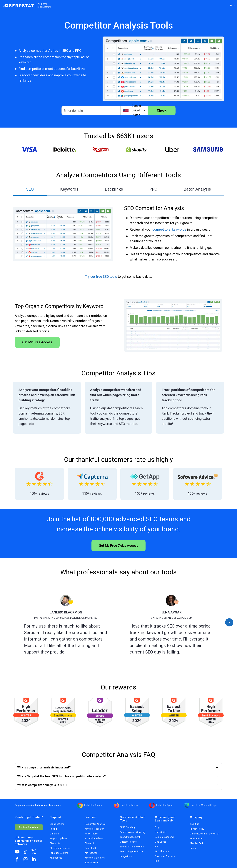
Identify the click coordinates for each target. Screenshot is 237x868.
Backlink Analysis (94, 839)
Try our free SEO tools (101, 277)
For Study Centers (59, 853)
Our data (54, 834)
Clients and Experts (60, 848)
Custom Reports (128, 842)
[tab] (30, 190)
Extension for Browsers (132, 847)
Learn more (55, 805)
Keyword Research (94, 829)
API (157, 847)
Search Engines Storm (131, 852)
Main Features (57, 824)
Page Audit (90, 848)
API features (91, 853)
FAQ (157, 861)
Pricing (53, 829)
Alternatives (56, 858)
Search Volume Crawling (133, 832)
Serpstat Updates (59, 839)
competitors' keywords (169, 229)
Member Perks (197, 843)
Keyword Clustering (95, 858)
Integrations (126, 856)
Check (162, 110)
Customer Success (165, 856)
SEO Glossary (162, 852)
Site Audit (90, 843)
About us (195, 824)
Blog (157, 827)
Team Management (130, 837)
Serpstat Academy (164, 837)
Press (193, 848)
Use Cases (161, 842)
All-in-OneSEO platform (44, 5)
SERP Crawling (127, 827)
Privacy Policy (197, 829)
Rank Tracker (92, 834)
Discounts (55, 843)
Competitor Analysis (95, 824)
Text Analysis (92, 863)
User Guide (161, 832)
